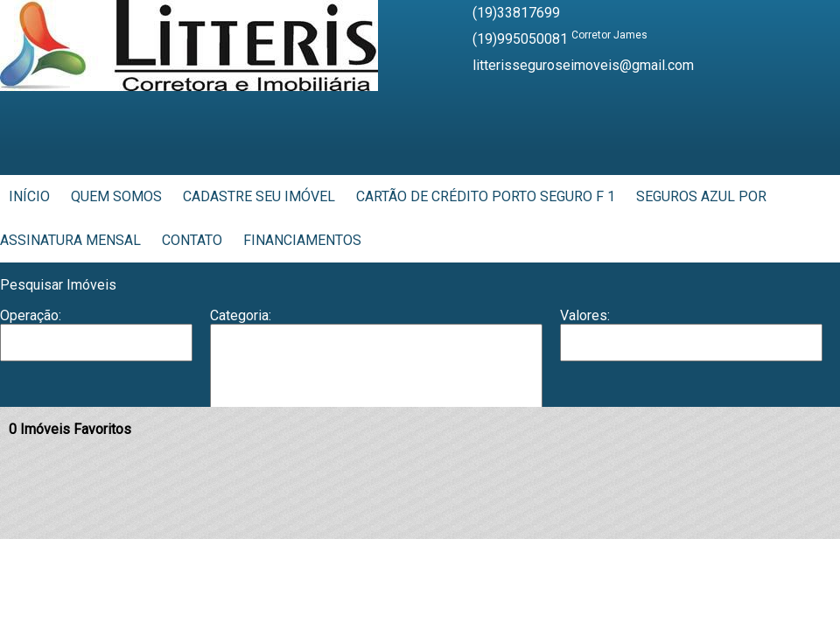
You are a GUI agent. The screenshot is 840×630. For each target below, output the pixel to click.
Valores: (585, 315)
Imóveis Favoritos (70, 429)
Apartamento (376, 342)
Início (29, 196)
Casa (376, 377)
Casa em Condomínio (376, 395)
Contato (192, 240)
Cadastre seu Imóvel (259, 196)
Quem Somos (116, 196)
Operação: (31, 315)
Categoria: (241, 315)
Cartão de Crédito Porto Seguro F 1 (486, 196)
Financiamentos (302, 240)
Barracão (376, 360)
